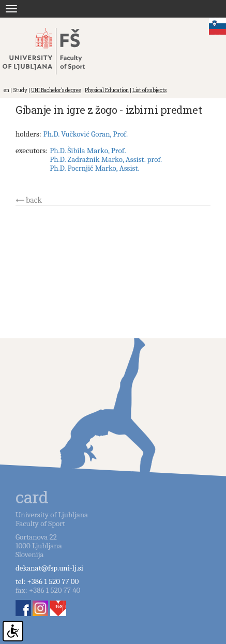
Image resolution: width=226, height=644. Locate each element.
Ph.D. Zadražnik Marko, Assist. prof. (106, 159)
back (34, 200)
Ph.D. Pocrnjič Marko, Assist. (94, 168)
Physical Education (107, 90)
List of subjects (149, 90)
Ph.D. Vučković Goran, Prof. (86, 134)
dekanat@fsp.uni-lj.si (49, 568)
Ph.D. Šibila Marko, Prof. (88, 151)
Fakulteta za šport (53, 51)
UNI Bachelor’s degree (56, 90)
